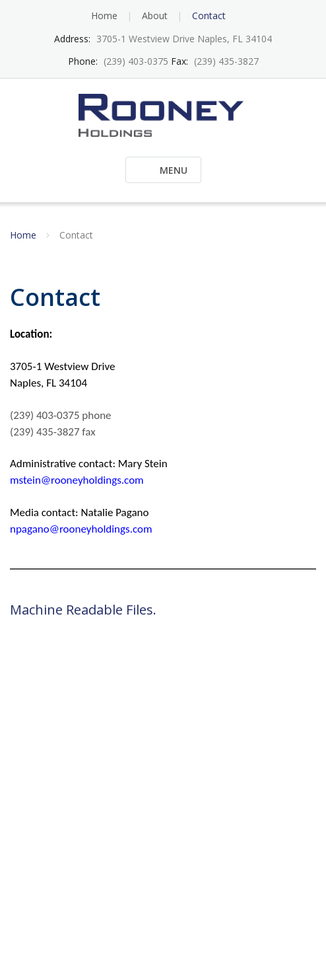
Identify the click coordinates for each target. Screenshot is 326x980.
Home (104, 16)
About (155, 16)
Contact (209, 16)
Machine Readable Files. (83, 610)
